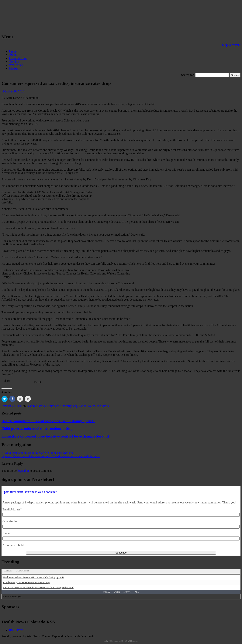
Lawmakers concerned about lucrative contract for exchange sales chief (55, 436)
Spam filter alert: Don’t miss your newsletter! (30, 492)
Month (127, 592)
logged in (23, 471)
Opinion (14, 61)
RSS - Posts (16, 630)
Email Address (12, 509)
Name (6, 533)
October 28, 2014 (14, 91)
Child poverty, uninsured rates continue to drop (37, 429)
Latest (8, 571)
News (92, 406)
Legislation (80, 406)
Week (117, 592)
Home (13, 51)
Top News (103, 406)
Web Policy (16, 65)
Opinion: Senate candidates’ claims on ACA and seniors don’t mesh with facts (51, 456)
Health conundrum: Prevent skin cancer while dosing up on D (48, 421)
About (13, 55)
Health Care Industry (59, 406)
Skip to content (231, 45)
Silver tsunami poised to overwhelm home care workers (37, 453)
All (137, 592)
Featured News (18, 58)
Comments (22, 571)
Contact (14, 68)
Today (107, 592)
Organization (10, 521)
